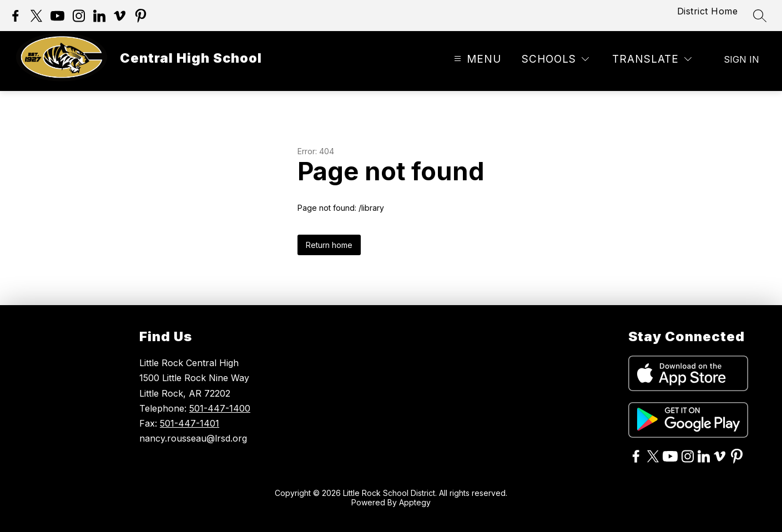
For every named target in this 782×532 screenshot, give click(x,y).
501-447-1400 (220, 408)
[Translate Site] (652, 60)
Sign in (741, 59)
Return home (329, 245)
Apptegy (415, 502)
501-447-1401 (190, 423)
